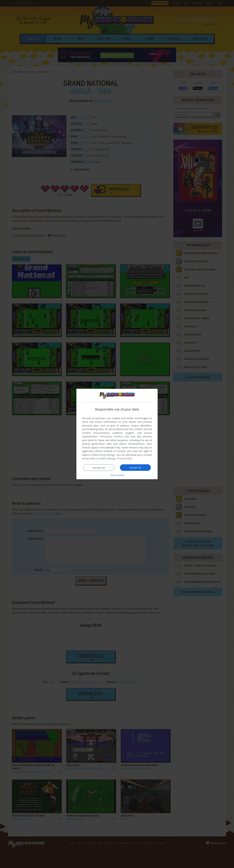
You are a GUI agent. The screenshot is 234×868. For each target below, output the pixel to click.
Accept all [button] (135, 467)
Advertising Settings (104, 455)
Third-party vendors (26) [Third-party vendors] (114, 436)
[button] (117, 475)
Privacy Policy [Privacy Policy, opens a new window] (124, 458)
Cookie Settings (107, 458)
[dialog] (117, 434)
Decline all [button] (99, 468)
